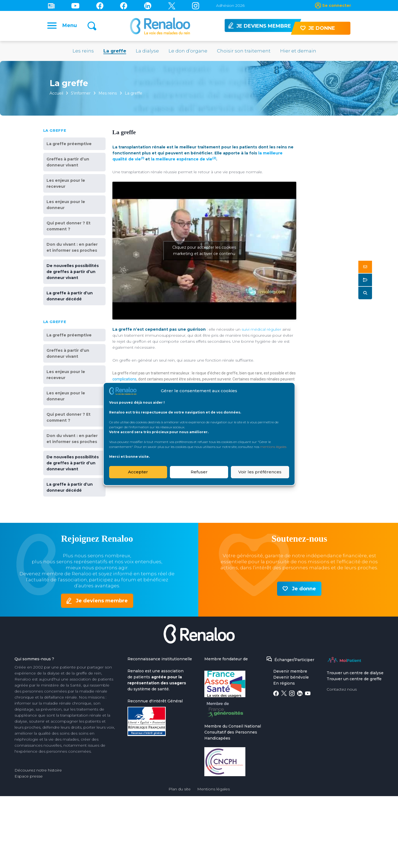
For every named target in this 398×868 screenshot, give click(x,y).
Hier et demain (298, 52)
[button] (365, 267)
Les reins (83, 52)
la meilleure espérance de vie (184, 160)
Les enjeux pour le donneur (66, 206)
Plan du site (180, 790)
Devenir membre (290, 672)
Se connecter (337, 5)
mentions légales (273, 447)
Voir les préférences (260, 472)
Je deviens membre (102, 602)
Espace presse (29, 777)
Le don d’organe (188, 52)
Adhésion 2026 (230, 5)
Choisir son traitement (244, 52)
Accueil (57, 94)
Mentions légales (213, 790)
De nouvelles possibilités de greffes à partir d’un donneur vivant (73, 272)
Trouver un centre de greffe (354, 680)
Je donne (304, 590)
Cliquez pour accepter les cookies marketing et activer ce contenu (204, 251)
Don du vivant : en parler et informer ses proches (72, 248)
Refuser (199, 472)
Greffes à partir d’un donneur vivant (68, 163)
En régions (284, 684)
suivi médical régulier (261, 330)
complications (124, 380)
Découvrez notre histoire (38, 771)
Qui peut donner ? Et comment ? (69, 227)
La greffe (115, 52)
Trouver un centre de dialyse (355, 674)
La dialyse (147, 52)
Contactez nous (342, 690)
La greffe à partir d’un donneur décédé (70, 297)
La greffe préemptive (69, 145)
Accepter (138, 472)
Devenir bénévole (291, 678)
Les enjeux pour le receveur (66, 184)
